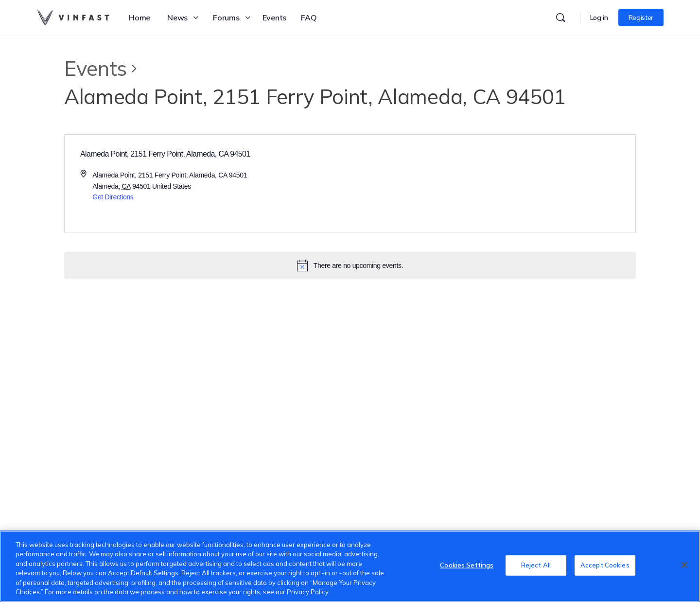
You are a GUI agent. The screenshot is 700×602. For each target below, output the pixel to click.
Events (96, 68)
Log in (599, 18)
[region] (350, 566)
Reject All (536, 565)
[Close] (684, 565)
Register (641, 18)
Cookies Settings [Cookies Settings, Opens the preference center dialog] (467, 565)
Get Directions (113, 197)
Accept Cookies (605, 565)
